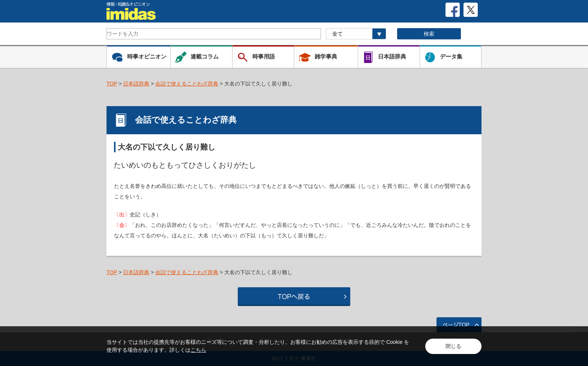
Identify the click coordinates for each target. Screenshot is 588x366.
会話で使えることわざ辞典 (187, 84)
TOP (112, 84)
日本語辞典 (136, 84)
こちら (198, 350)
